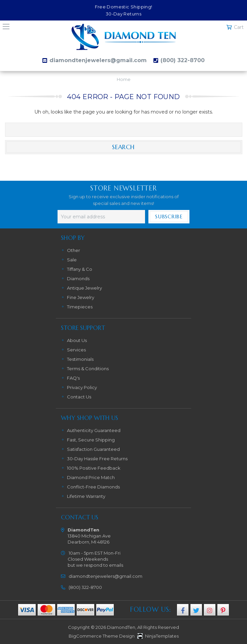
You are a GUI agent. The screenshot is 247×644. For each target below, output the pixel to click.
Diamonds (78, 278)
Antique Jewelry (84, 288)
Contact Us (79, 397)
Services (76, 350)
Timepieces (80, 307)
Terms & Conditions (88, 369)
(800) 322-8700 (183, 60)
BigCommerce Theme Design (102, 636)
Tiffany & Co (80, 269)
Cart (239, 27)
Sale (72, 260)
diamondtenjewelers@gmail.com (98, 60)
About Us (77, 340)
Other (74, 250)
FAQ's (73, 378)
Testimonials (80, 359)
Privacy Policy (82, 387)
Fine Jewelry (81, 297)
